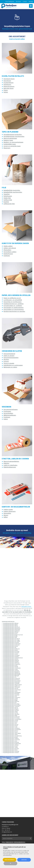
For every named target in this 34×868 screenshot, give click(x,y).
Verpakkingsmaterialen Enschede (11, 651)
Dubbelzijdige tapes (10, 144)
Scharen (6, 361)
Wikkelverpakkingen (10, 415)
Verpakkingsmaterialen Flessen (11, 724)
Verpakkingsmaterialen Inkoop (10, 708)
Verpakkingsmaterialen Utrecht (11, 689)
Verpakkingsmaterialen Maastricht (11, 672)
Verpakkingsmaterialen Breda (10, 636)
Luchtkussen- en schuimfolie (13, 300)
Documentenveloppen (11, 410)
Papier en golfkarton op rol (12, 298)
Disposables (7, 513)
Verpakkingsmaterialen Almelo (10, 625)
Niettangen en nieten (10, 367)
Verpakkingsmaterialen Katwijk (10, 667)
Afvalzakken (7, 250)
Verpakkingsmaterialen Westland (11, 694)
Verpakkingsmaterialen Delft (10, 637)
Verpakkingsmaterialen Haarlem (11, 657)
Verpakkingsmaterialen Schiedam (11, 683)
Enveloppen (7, 411)
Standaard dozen (9, 79)
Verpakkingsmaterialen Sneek (10, 746)
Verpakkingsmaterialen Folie (10, 723)
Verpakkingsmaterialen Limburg (11, 745)
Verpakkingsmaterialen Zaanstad (11, 695)
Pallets (6, 92)
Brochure (18, 2)
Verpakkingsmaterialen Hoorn (10, 666)
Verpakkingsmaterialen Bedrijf (10, 737)
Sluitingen (7, 256)
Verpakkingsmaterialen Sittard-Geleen (12, 685)
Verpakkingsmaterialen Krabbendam (12, 744)
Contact (25, 2)
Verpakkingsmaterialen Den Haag (11, 640)
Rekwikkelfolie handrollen (12, 190)
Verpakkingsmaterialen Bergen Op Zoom (13, 635)
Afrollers (6, 360)
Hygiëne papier (8, 510)
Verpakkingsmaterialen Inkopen (11, 709)
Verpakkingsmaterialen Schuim (10, 721)
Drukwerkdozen (9, 83)
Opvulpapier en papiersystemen (14, 308)
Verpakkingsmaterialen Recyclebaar (12, 705)
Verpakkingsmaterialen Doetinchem (12, 644)
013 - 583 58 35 (6, 830)
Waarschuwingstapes (10, 138)
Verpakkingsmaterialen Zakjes (10, 735)
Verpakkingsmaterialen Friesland (11, 653)
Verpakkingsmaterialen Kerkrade (11, 742)
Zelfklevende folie (9, 204)
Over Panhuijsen (10, 2)
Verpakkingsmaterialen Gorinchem (11, 740)
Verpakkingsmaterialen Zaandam (11, 751)
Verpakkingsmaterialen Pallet (10, 715)
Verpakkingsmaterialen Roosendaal (12, 681)
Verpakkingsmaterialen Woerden (11, 749)
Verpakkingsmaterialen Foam (10, 727)
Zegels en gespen (9, 356)
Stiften (6, 517)
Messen (6, 515)
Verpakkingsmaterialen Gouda (10, 654)
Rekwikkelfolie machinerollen (13, 192)
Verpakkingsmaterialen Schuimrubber (12, 719)
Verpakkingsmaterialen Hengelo (11, 662)
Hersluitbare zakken (10, 252)
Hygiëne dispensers (10, 511)
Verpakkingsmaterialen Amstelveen (12, 628)
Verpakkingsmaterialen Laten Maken (12, 733)
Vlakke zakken (8, 246)
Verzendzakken (8, 413)
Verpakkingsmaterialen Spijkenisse (12, 686)
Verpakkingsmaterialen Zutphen (11, 738)
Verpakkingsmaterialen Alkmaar (11, 623)
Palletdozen (7, 85)
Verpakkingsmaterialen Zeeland (11, 753)
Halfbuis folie (8, 200)
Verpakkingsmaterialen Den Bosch (11, 639)
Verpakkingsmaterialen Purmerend (11, 678)
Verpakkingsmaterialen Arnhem (11, 632)
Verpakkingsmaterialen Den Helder (11, 641)
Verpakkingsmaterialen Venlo (10, 691)
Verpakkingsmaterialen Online (10, 712)
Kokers (6, 419)
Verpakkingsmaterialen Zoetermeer (12, 698)
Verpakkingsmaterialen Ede (10, 648)
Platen (6, 90)
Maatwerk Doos (26, 606)
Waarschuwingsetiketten (11, 461)
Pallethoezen (8, 196)
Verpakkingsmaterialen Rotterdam (11, 682)
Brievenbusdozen (9, 86)
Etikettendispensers (10, 467)
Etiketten (6, 463)
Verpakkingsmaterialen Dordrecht (11, 645)
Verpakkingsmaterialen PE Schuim (11, 718)
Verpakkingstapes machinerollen (14, 136)
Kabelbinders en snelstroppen (13, 365)
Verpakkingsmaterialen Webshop (11, 701)
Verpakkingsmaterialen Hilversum (11, 663)
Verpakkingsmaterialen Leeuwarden (12, 668)
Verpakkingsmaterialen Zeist (10, 696)
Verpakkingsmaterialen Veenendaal (12, 690)
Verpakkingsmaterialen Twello (10, 747)
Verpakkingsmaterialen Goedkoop (11, 728)
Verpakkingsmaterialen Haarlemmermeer (13, 658)
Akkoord (24, 860)
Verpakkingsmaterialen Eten (10, 703)
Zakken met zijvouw (10, 248)
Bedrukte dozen (9, 88)
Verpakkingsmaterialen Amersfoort (11, 627)
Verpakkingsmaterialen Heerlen (11, 659)
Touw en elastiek (9, 363)
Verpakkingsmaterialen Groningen (11, 655)
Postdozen (7, 417)
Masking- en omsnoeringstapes (13, 142)
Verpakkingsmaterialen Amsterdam (11, 630)
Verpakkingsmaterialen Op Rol (10, 713)
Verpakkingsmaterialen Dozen (10, 722)
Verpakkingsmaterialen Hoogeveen (12, 664)
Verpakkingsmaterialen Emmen (10, 650)
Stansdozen (7, 81)
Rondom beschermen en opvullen (14, 311)
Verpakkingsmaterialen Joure (10, 741)
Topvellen (7, 194)
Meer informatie (10, 860)
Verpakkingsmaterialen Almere (10, 626)
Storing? (31, 2)
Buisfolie (6, 202)
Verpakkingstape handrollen (13, 135)
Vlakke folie (7, 198)
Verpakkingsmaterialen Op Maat (11, 710)
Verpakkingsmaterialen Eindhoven (11, 649)
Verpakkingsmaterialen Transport (11, 706)
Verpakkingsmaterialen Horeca (10, 731)
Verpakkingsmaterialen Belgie (10, 700)
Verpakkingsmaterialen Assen (10, 634)
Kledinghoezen (8, 254)
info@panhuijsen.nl (7, 832)
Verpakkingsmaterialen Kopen (10, 732)
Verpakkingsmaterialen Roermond (11, 680)
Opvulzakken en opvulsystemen (14, 310)
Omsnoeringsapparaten (11, 358)
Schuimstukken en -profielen (13, 306)
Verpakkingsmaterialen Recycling (11, 704)
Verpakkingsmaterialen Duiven (10, 646)
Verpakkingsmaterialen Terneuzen (11, 687)
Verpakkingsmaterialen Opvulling (11, 714)
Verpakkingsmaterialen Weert (10, 750)
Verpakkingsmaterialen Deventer (11, 642)
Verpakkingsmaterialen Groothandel (12, 730)
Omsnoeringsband (9, 354)
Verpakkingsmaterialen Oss (10, 677)
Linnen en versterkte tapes (12, 146)
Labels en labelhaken (10, 465)
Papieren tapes (8, 140)
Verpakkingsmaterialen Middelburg (11, 673)
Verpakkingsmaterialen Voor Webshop (12, 736)
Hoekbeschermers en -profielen (14, 304)
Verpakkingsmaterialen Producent (11, 717)
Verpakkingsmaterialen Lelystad (11, 671)
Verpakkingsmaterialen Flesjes (10, 726)
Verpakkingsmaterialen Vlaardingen (12, 692)
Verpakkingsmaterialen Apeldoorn (11, 631)
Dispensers (7, 148)
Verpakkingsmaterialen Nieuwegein (12, 674)
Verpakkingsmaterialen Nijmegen (11, 676)
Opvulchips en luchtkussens (13, 302)
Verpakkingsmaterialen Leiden (10, 669)
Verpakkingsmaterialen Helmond (11, 660)
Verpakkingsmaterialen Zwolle (10, 699)
